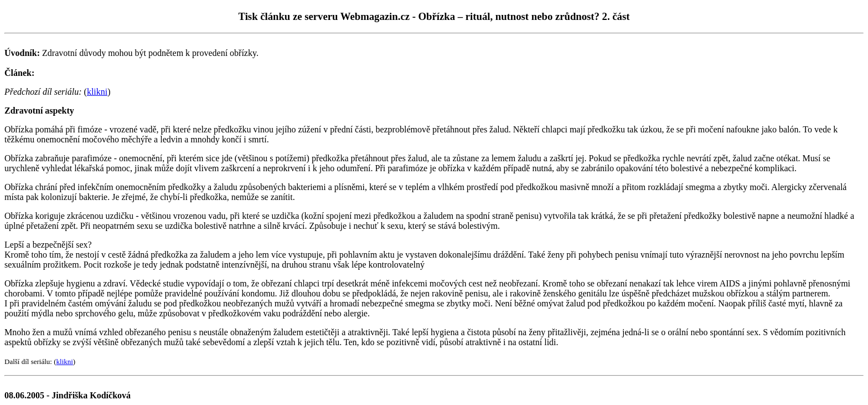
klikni (97, 92)
